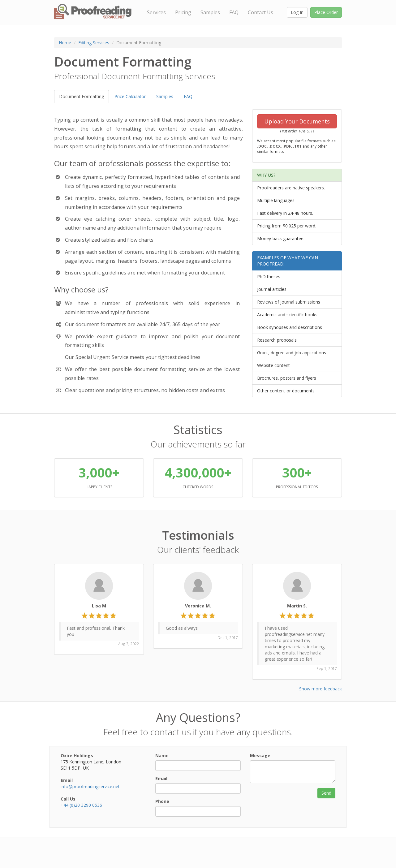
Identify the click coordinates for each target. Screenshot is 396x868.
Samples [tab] (165, 96)
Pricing (183, 12)
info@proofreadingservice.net (90, 786)
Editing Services (94, 43)
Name (162, 756)
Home (65, 43)
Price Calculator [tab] (130, 96)
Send (326, 793)
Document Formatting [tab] (82, 96)
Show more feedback (321, 689)
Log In (297, 12)
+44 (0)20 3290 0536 (81, 805)
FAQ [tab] (188, 96)
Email (161, 778)
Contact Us (260, 12)
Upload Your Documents (297, 121)
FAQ (234, 12)
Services (156, 12)
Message (260, 756)
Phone (162, 801)
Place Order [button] (326, 12)
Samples (210, 12)
